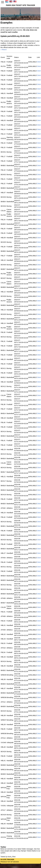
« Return (4, 50)
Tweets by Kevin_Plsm (8, 857)
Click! (39, 62)
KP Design (15, 862)
